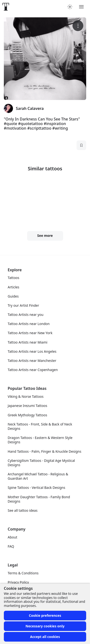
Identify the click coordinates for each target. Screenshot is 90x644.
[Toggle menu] (81, 7)
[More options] (78, 26)
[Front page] (6, 7)
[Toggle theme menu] (70, 7)
